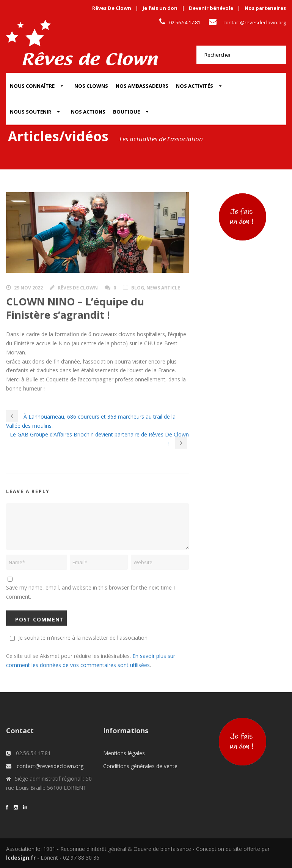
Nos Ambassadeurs (142, 86)
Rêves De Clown (112, 8)
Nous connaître (32, 86)
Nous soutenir (31, 112)
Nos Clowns (91, 86)
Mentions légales (124, 753)
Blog (138, 288)
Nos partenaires (265, 8)
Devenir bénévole (211, 8)
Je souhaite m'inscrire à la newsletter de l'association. (78, 638)
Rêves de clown (78, 288)
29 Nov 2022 (28, 288)
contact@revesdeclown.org (255, 22)
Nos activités (195, 86)
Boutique (126, 112)
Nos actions (88, 112)
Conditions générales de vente (140, 766)
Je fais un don (160, 8)
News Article (163, 288)
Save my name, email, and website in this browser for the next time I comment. (90, 592)
